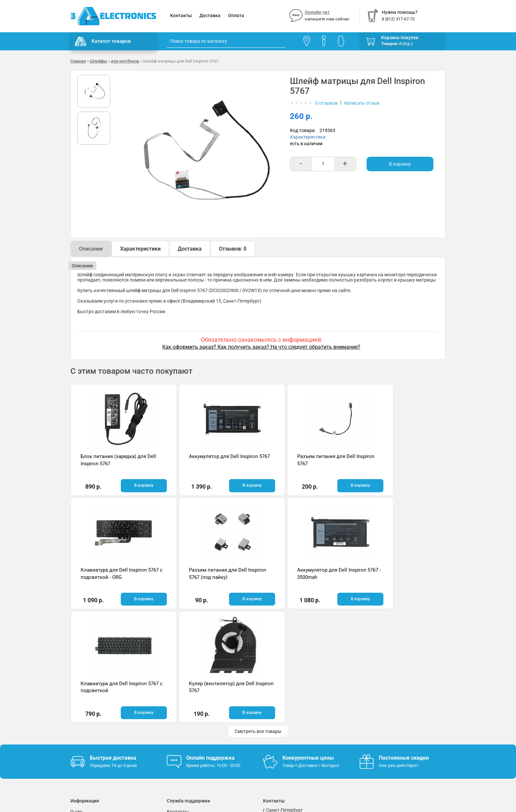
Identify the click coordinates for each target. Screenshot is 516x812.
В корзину (400, 164)
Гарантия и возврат (92, 708)
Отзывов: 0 (233, 249)
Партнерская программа (97, 737)
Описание (91, 249)
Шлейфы (98, 61)
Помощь (176, 708)
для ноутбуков (125, 61)
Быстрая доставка (113, 644)
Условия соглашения (93, 717)
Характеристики (308, 137)
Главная (78, 61)
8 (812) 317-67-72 (281, 716)
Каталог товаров (103, 41)
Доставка (210, 15)
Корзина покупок (400, 38)
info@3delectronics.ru (323, 716)
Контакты (181, 15)
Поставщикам (86, 727)
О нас (76, 698)
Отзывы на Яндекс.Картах (388, 709)
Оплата (236, 15)
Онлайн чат (317, 12)
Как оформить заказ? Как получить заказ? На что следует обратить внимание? (261, 347)
